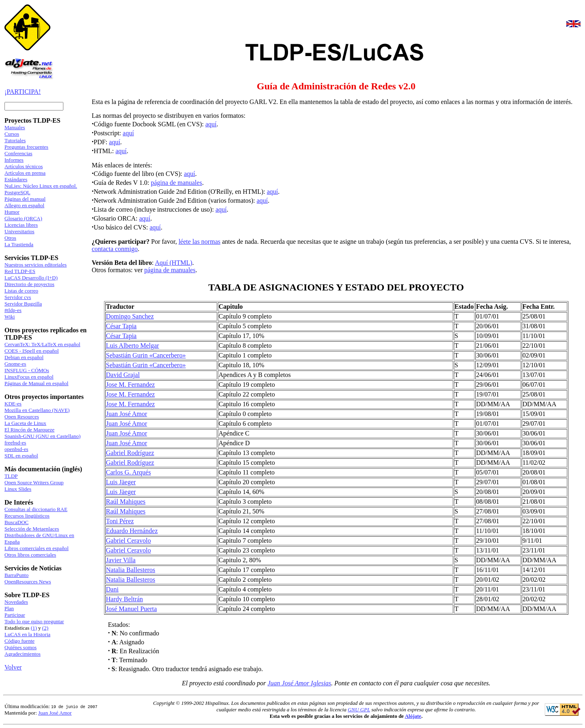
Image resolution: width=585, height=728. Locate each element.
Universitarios (19, 231)
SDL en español (21, 456)
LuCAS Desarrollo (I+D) (31, 278)
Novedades (16, 602)
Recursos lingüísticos (27, 516)
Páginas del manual (25, 199)
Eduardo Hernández (132, 531)
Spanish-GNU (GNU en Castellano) (42, 436)
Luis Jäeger (121, 482)
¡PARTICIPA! (23, 92)
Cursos (12, 134)
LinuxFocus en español (29, 377)
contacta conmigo (115, 249)
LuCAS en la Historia (27, 634)
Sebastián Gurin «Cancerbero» (146, 355)
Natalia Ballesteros (131, 570)
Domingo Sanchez (130, 316)
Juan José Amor (127, 414)
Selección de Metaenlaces (32, 529)
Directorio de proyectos (29, 284)
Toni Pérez (120, 521)
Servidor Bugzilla (23, 304)
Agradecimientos (23, 654)
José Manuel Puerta (131, 609)
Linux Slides (18, 489)
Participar (15, 615)
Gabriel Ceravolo (129, 541)
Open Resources (22, 417)
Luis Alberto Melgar (133, 346)
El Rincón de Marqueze (29, 430)
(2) (45, 628)
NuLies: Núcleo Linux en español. (41, 186)
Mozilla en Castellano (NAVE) (37, 410)
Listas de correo (21, 291)
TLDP (11, 476)
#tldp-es (13, 310)
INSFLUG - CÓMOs (27, 370)
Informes (14, 160)
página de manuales (176, 183)
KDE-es (13, 404)
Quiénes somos (21, 647)
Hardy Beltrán (125, 599)
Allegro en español (24, 205)
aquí (211, 124)
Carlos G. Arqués (129, 472)
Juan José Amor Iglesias (300, 683)
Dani (112, 589)
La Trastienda (19, 244)
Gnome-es (15, 364)
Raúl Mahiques (126, 502)
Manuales (15, 127)
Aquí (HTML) (173, 263)
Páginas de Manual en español (36, 383)
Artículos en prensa (25, 173)
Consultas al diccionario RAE (36, 509)
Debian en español (24, 357)
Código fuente (19, 641)
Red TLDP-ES (20, 271)
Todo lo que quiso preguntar (34, 621)
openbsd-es (16, 449)
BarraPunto (16, 575)
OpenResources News (28, 582)
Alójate (413, 716)
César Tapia (121, 326)
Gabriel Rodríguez (130, 453)
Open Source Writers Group (34, 482)
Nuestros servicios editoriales (36, 265)
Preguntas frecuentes (26, 147)
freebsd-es (15, 443)
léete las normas (199, 242)
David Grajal (123, 375)
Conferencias (18, 153)
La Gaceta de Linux (25, 423)
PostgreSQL (17, 192)
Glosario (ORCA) (23, 218)
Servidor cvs (18, 297)
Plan (9, 608)
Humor (12, 212)
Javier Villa (121, 560)
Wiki (10, 317)
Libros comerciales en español (37, 548)
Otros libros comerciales (30, 555)
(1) (34, 628)
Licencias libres (21, 225)
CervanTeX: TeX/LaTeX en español (42, 344)
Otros (10, 238)
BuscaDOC (16, 522)
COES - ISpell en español (32, 351)
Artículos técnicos (24, 166)
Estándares (16, 179)
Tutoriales (15, 140)
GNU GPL (359, 710)
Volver (13, 667)
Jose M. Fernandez (130, 385)
